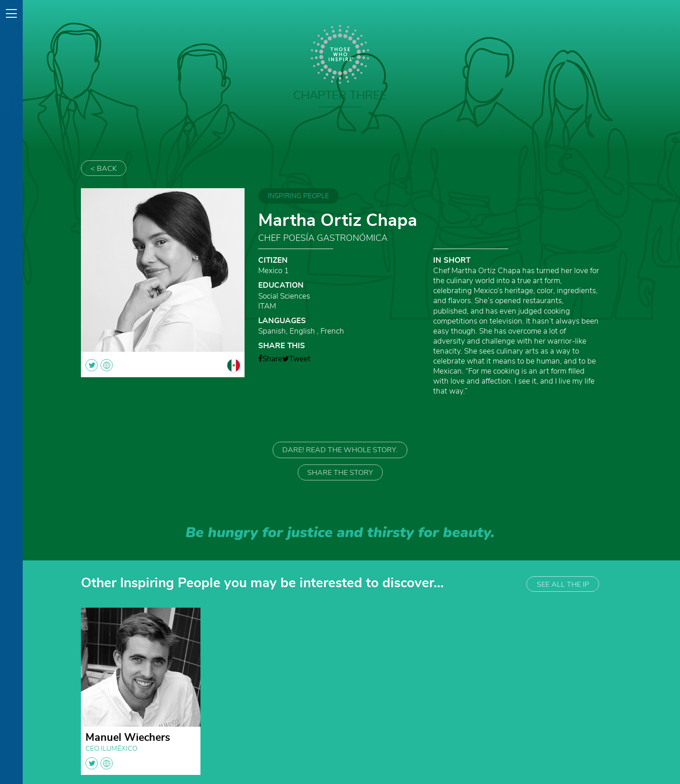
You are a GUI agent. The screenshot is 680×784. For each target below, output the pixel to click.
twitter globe (99, 763)
